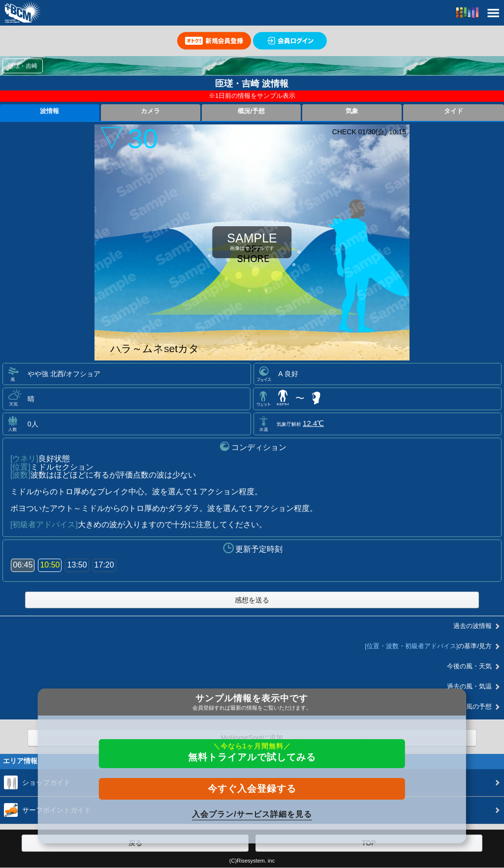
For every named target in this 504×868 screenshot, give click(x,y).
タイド (454, 111)
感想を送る (252, 600)
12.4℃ (313, 423)
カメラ (150, 111)
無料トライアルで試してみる (252, 752)
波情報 (49, 111)
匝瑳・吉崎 (23, 66)
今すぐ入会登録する (252, 789)
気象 (352, 111)
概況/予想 (252, 111)
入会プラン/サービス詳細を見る (252, 814)
